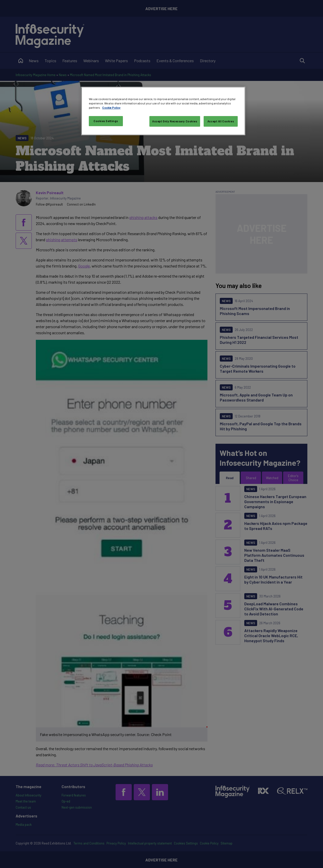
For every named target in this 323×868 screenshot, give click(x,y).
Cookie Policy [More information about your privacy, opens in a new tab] (111, 108)
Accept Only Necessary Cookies (175, 121)
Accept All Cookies (221, 121)
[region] (163, 111)
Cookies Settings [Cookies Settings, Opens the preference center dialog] (106, 121)
